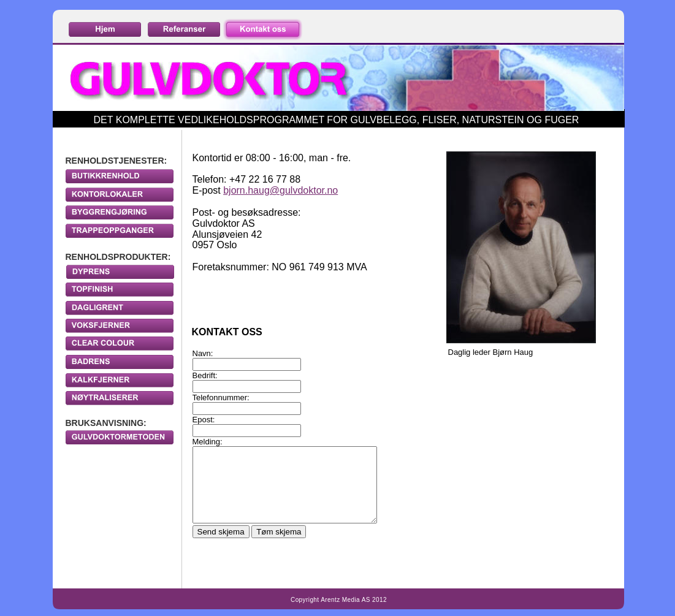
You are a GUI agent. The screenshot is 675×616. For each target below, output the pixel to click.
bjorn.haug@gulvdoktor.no (280, 190)
